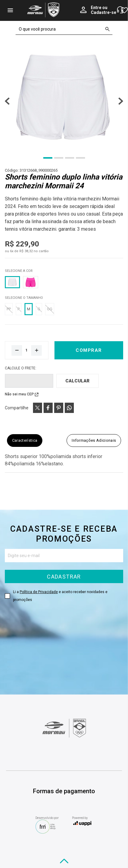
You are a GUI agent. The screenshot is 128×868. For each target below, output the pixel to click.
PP (9, 309)
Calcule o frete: (21, 368)
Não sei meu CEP (19, 394)
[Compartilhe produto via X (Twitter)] (38, 408)
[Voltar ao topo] (64, 861)
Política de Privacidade (39, 592)
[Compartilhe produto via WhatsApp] (69, 408)
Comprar (89, 350)
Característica (25, 440)
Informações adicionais (94, 440)
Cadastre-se (103, 13)
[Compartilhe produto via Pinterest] (59, 408)
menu (10, 10)
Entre (96, 8)
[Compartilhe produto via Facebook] (48, 408)
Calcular (77, 381)
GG (50, 309)
